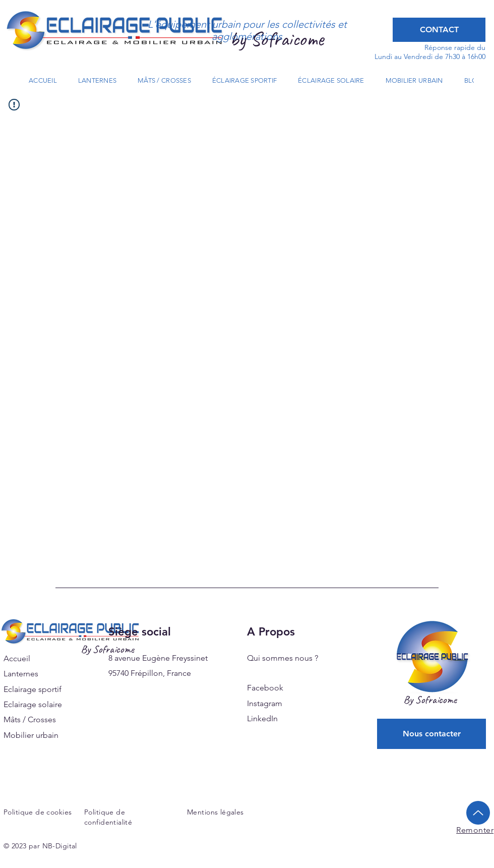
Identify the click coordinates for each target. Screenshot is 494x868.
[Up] (478, 813)
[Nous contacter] (431, 734)
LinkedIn (262, 718)
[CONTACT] (439, 30)
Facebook (265, 688)
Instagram (265, 703)
